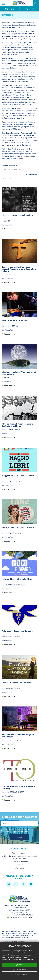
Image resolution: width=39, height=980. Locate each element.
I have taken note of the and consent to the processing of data (18, 830)
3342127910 (30, 915)
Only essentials (19, 970)
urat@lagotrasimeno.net (23, 917)
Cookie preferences (19, 975)
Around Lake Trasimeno (20, 862)
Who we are (20, 868)
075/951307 (20, 915)
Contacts (19, 865)
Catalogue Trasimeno (19, 853)
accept (19, 965)
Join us (19, 837)
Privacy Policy (25, 829)
